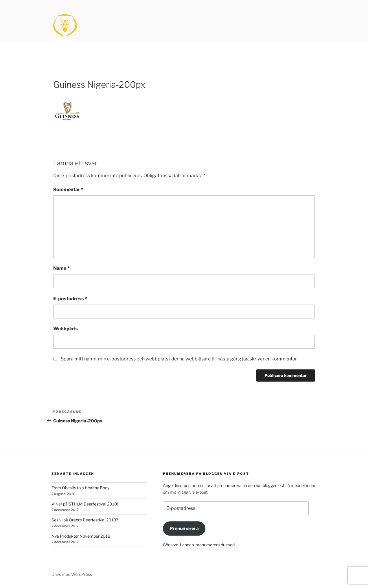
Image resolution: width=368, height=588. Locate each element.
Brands (286, 47)
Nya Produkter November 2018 (81, 536)
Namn (61, 268)
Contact (309, 47)
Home (265, 47)
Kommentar (68, 189)
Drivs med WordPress (72, 574)
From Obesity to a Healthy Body (80, 488)
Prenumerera (184, 529)
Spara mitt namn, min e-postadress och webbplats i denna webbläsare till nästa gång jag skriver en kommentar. (179, 359)
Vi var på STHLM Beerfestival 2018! (85, 504)
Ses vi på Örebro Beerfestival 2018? (85, 520)
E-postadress (70, 299)
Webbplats (66, 329)
